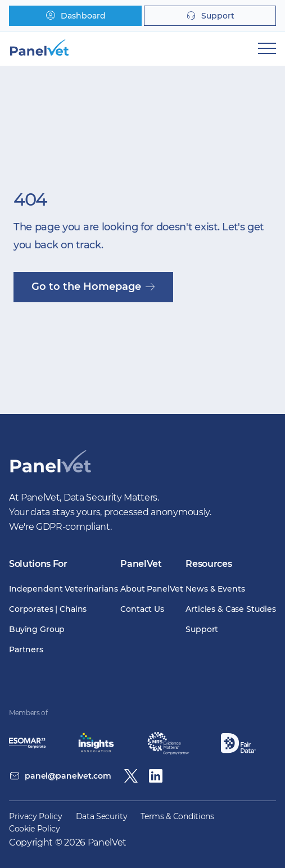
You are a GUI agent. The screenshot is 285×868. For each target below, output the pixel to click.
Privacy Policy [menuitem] (36, 816)
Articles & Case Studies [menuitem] (231, 609)
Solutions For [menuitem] (38, 564)
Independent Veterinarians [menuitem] (64, 589)
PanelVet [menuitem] (141, 564)
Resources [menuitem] (209, 564)
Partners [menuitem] (26, 649)
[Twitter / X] (131, 776)
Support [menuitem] (202, 629)
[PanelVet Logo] (50, 474)
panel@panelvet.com (68, 776)
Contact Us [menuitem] (142, 609)
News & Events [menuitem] (215, 589)
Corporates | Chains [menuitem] (48, 609)
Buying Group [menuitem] (37, 629)
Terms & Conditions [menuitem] (177, 816)
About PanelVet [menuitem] (151, 589)
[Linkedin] (156, 776)
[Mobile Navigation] (267, 48)
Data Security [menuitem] (102, 816)
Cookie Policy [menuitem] (35, 829)
